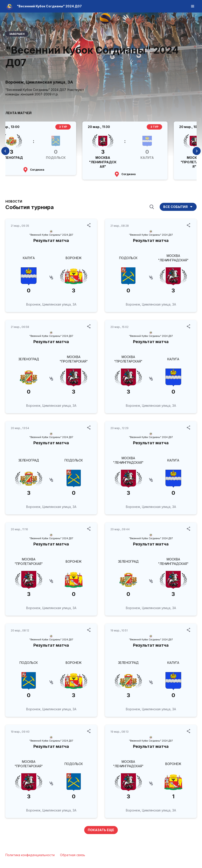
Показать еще (101, 830)
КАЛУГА (29, 258)
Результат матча (51, 240)
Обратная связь (73, 855)
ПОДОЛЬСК (128, 258)
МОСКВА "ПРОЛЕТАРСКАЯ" (74, 359)
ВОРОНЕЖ (74, 258)
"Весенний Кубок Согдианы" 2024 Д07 (49, 6)
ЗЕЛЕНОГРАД (29, 359)
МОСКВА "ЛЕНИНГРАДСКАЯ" (173, 258)
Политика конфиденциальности (30, 855)
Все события (178, 207)
